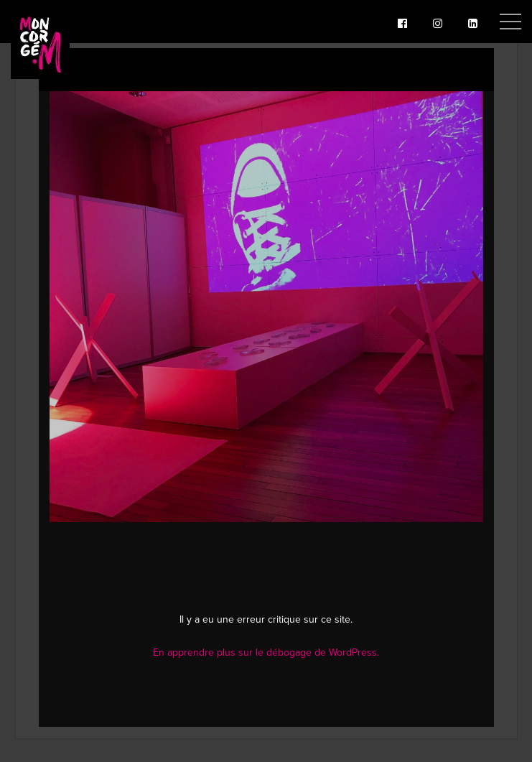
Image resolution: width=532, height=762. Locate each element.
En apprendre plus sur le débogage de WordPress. (266, 652)
